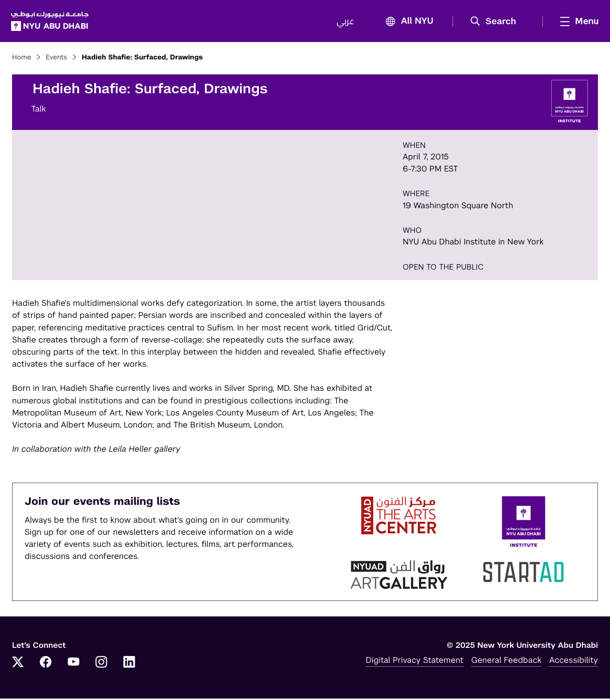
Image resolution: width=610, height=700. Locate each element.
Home (22, 59)
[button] (496, 22)
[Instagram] (101, 664)
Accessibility (574, 661)
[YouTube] (73, 664)
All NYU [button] (406, 22)
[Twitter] (18, 664)
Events (57, 59)
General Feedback (507, 661)
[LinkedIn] (129, 664)
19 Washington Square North (458, 207)
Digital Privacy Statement (414, 661)
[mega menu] (576, 22)
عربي (345, 22)
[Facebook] (46, 664)
